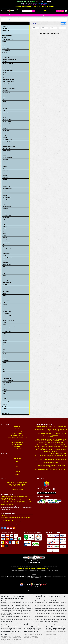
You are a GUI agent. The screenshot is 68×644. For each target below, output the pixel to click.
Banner (30, 6)
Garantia (26, 15)
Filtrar (63, 23)
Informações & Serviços (38, 15)
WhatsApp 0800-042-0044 (26, 2)
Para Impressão (22, 19)
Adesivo (39, 6)
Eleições (17, 474)
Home (3, 19)
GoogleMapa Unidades (17, 442)
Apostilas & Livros (17, 444)
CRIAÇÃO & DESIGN (12, 19)
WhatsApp (59, 431)
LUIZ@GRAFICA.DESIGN (45, 2)
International (17, 447)
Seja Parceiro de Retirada (17, 436)
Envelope (48, 6)
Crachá (29, 19)
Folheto (34, 6)
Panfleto (25, 6)
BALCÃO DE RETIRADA (61, 441)
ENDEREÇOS (50, 441)
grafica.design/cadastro (41, 3)
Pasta (52, 6)
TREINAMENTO (40, 479)
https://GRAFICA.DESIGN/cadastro (51, 471)
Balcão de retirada (17, 433)
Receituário (17, 472)
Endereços (17, 15)
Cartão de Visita (18, 6)
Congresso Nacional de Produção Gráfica (17, 438)
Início (10, 15)
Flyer (43, 6)
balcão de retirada (54, 15)
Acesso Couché (17, 440)
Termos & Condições (17, 449)
